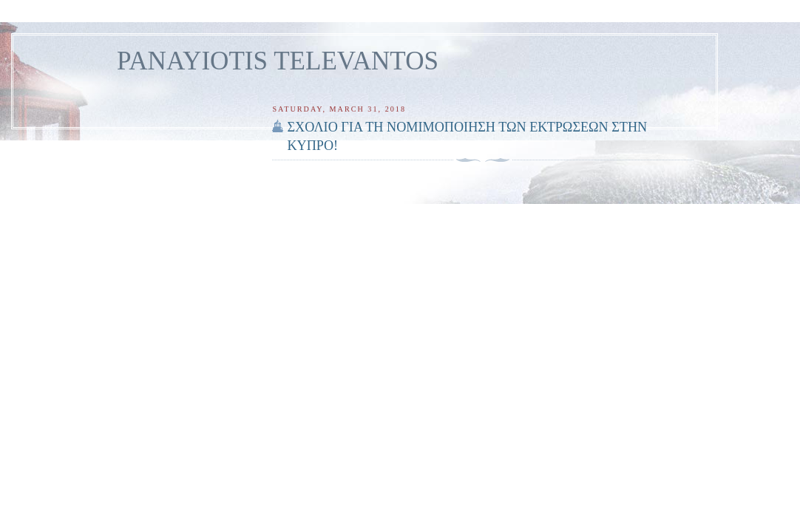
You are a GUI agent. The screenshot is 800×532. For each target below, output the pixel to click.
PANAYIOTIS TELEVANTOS (278, 61)
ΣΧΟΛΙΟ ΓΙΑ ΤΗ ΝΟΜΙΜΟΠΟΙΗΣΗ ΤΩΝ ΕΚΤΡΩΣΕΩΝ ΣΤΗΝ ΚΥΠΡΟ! (467, 136)
